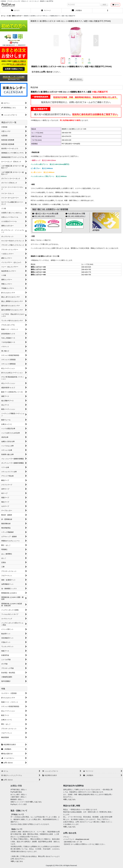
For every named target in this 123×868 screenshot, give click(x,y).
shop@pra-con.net (82, 839)
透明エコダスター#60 (38, 272)
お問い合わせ (47, 72)
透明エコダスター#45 (38, 269)
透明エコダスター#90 (38, 275)
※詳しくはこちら (35, 802)
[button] (108, 11)
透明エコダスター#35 (38, 267)
